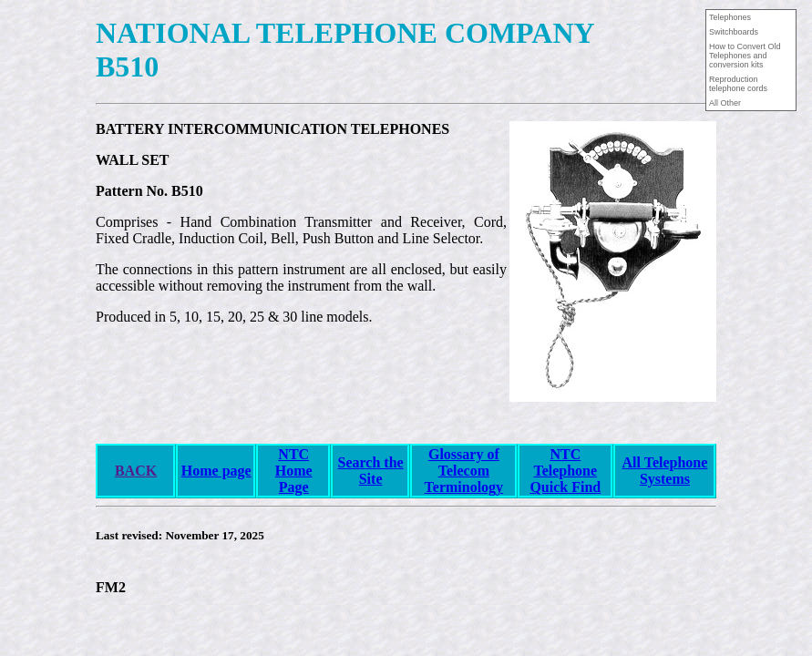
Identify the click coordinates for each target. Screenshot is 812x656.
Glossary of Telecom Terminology (464, 471)
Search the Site (371, 471)
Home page (216, 471)
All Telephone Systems (665, 471)
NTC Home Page (294, 471)
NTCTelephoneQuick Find (565, 471)
